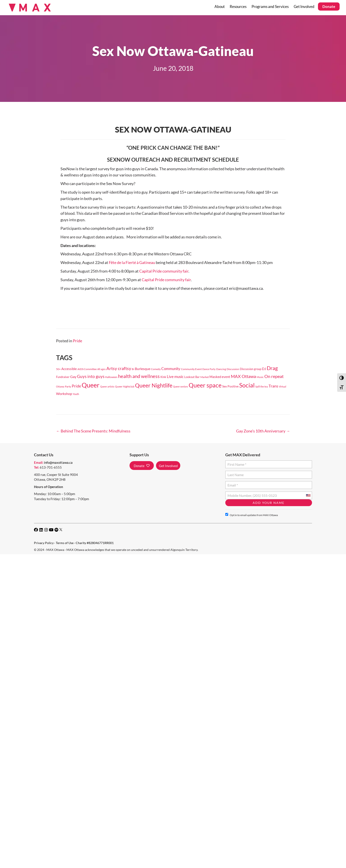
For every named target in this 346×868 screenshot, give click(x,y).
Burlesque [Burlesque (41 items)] (143, 369)
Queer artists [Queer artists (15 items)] (107, 386)
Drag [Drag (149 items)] (272, 368)
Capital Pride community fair (164, 271)
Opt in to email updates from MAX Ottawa (252, 515)
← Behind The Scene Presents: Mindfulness (93, 431)
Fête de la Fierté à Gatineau (132, 262)
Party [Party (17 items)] (68, 386)
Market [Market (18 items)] (205, 377)
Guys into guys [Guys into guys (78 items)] (91, 376)
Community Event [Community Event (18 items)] (191, 369)
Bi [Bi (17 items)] (133, 369)
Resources (238, 7)
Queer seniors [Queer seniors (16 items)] (181, 386)
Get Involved (304, 7)
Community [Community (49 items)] (171, 369)
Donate (329, 7)
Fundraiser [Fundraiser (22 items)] (63, 377)
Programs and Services (270, 7)
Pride (77, 341)
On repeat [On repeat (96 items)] (274, 376)
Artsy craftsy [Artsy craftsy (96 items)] (119, 368)
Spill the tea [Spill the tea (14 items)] (262, 386)
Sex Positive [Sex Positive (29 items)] (230, 386)
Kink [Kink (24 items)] (163, 377)
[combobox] (308, 495)
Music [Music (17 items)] (260, 377)
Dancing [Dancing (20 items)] (221, 369)
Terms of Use (65, 543)
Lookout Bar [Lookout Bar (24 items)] (192, 377)
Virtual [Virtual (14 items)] (283, 386)
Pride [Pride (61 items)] (76, 386)
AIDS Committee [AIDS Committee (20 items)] (87, 369)
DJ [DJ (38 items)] (264, 369)
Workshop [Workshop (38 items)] (64, 394)
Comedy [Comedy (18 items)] (156, 369)
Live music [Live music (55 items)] (175, 377)
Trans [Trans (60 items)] (273, 386)
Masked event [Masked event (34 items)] (220, 377)
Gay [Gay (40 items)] (73, 377)
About (220, 7)
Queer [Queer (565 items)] (91, 385)
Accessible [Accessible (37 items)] (69, 369)
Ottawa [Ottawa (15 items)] (60, 386)
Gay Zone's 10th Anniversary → (263, 431)
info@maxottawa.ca (58, 462)
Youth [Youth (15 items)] (76, 394)
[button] (142, 466)
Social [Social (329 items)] (247, 385)
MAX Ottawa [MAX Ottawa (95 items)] (243, 376)
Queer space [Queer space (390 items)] (205, 385)
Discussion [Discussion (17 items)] (233, 369)
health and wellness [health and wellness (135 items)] (139, 376)
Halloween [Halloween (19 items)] (111, 377)
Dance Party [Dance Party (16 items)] (209, 369)
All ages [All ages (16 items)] (102, 369)
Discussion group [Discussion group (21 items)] (251, 369)
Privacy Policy (44, 543)
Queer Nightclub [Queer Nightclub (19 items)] (125, 386)
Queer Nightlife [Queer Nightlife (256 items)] (154, 385)
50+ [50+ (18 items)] (58, 369)
